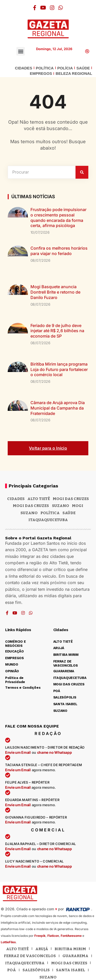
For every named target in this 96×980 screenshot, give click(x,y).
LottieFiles (8, 942)
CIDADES (24, 68)
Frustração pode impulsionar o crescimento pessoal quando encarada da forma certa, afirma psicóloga (58, 217)
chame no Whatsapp (55, 752)
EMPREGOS (41, 74)
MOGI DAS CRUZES (71, 499)
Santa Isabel (71, 970)
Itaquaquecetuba (25, 963)
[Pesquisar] (82, 172)
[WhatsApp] (61, 8)
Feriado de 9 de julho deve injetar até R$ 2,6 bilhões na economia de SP (57, 331)
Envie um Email (18, 752)
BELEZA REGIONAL (74, 74)
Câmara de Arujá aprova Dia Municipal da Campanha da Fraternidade (58, 408)
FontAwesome (71, 936)
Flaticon (53, 936)
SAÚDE (83, 68)
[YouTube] (43, 8)
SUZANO (29, 513)
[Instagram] (52, 8)
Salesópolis (36, 970)
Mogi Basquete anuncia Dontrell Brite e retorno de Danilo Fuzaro (55, 292)
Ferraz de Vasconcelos (30, 956)
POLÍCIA (65, 68)
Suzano (61, 506)
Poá (12, 970)
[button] (21, 51)
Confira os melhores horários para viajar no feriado (59, 251)
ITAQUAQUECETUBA (48, 520)
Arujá (42, 949)
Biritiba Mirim (70, 949)
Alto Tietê (39, 499)
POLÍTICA (45, 68)
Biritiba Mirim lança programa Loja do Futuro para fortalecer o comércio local (59, 369)
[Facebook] (35, 8)
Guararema (75, 956)
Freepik (40, 936)
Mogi (78, 506)
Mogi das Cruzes (31, 506)
